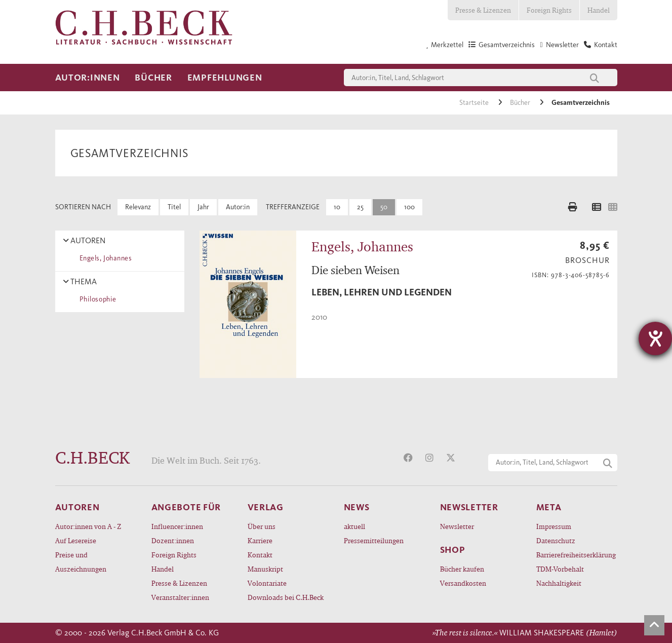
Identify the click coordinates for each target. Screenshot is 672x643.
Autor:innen (88, 78)
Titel (174, 207)
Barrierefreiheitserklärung (576, 555)
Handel (599, 10)
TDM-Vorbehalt (560, 569)
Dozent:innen (173, 540)
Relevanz (138, 207)
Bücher (153, 78)
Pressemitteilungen (374, 540)
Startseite (475, 103)
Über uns (262, 526)
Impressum (554, 526)
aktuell (354, 526)
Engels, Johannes (104, 258)
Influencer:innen (177, 526)
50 (384, 207)
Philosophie (96, 299)
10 (337, 207)
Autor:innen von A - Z (88, 526)
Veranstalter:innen (180, 597)
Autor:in (238, 207)
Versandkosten (463, 583)
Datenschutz (556, 540)
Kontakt (260, 555)
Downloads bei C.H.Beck (286, 597)
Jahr (203, 207)
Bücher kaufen (462, 569)
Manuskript (265, 569)
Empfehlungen (225, 78)
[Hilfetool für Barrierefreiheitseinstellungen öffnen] (655, 338)
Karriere (260, 540)
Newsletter (457, 526)
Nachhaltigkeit (559, 583)
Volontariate (267, 583)
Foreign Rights (549, 10)
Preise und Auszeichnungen (81, 562)
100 (409, 207)
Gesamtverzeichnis (581, 103)
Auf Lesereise (76, 540)
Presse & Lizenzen (483, 10)
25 (360, 207)
